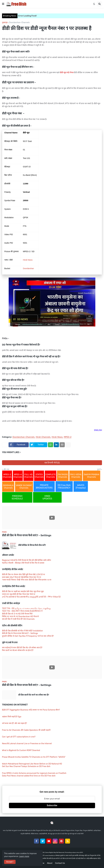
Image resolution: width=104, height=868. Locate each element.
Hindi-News (57, 437)
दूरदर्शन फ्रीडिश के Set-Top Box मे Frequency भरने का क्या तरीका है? (28, 636)
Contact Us (60, 863)
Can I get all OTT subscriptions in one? (19, 737)
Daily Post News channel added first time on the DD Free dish (29, 776)
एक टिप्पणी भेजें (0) (52, 463)
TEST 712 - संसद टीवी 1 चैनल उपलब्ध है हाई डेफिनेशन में (22, 611)
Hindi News (28, 260)
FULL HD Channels (28, 476)
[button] (3, 4)
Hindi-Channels (43, 437)
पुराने (99, 469)
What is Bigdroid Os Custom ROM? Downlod (21, 750)
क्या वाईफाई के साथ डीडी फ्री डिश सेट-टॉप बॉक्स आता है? (22, 648)
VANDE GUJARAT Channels (24, 487)
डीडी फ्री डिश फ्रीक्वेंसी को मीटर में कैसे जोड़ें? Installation (22, 631)
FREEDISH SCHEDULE (17, 497)
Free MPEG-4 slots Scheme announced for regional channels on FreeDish (34, 773)
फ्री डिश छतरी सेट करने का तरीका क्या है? (34, 695)
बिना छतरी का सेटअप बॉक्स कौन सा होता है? (18, 650)
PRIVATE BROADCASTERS (44, 486)
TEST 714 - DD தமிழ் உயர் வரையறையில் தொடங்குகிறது (26, 608)
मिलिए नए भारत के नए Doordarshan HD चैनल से (20, 616)
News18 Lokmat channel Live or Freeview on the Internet (27, 744)
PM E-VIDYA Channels (76, 476)
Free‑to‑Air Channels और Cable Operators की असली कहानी (26, 730)
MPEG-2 (68, 437)
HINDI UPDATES (47, 497)
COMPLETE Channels (51, 476)
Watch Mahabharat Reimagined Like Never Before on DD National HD (32, 764)
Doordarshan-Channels (19, 23)
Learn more (24, 856)
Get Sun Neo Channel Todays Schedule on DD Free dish (26, 766)
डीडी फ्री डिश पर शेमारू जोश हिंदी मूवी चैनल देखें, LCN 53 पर (23, 574)
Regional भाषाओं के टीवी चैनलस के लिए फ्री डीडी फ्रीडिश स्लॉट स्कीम (26, 560)
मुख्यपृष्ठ (5, 23)
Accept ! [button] (10, 862)
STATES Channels (39, 476)
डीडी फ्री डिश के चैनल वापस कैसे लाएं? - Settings (27, 535)
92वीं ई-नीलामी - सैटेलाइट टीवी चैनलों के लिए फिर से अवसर (23, 563)
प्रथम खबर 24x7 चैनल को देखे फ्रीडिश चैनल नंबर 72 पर (22, 577)
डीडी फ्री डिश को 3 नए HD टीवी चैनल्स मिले (17, 614)
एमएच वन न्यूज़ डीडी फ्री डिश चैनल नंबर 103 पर (19, 594)
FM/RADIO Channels (63, 476)
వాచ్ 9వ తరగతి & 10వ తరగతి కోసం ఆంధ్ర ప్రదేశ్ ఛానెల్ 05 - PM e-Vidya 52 (31, 597)
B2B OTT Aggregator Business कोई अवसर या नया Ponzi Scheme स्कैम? (31, 710)
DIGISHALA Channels (8, 487)
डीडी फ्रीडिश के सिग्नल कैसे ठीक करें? (32, 545)
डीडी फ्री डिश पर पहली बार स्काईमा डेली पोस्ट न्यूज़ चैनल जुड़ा (23, 591)
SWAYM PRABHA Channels (91, 476)
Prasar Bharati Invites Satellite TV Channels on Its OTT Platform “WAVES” (34, 757)
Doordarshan (28, 268)
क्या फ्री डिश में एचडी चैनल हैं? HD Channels (18, 619)
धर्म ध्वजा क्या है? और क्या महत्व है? (14, 723)
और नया (6, 469)
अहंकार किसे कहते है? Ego (12, 717)
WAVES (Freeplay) (81, 486)
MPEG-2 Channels (7, 476)
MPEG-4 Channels (18, 476)
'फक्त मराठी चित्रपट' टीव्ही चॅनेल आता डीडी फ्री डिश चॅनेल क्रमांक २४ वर (27, 580)
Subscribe (52, 805)
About (50, 863)
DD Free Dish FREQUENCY (64, 486)
